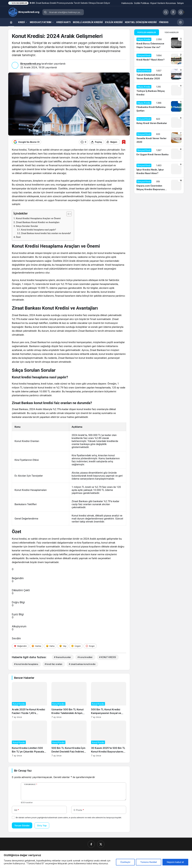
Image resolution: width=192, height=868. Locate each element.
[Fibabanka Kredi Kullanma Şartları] (159, 107)
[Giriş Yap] (173, 12)
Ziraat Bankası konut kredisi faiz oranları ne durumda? (46, 233)
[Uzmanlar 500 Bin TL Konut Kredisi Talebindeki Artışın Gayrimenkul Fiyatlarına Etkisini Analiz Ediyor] (69, 700)
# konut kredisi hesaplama (26, 664)
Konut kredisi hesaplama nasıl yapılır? (38, 230)
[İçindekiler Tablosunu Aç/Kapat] (68, 214)
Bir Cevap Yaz (23, 770)
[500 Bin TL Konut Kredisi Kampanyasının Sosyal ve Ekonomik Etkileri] (109, 700)
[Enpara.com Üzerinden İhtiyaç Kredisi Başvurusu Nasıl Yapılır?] (159, 185)
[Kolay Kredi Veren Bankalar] (159, 122)
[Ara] (166, 12)
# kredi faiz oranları (53, 664)
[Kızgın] (90, 646)
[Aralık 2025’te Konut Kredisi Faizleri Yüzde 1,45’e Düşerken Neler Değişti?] (29, 700)
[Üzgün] (76, 646)
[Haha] (50, 646)
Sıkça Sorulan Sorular (27, 226)
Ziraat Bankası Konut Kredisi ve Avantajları (38, 222)
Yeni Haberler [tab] (171, 32)
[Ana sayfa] (11, 22)
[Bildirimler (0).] (181, 12)
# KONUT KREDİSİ (108, 657)
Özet (18, 237)
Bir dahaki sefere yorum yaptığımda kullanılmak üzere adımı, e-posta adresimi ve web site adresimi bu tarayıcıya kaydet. (69, 817)
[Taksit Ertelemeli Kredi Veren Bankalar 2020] (159, 75)
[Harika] (36, 646)
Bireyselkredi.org (31, 64)
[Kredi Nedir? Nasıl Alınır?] (159, 59)
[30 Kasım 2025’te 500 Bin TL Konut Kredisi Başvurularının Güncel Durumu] (109, 738)
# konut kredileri (85, 657)
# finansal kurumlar (62, 657)
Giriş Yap (42, 825)
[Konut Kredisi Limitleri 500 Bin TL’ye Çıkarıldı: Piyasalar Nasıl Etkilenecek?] (29, 738)
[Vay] (63, 646)
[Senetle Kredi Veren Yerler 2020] (159, 138)
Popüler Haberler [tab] (147, 32)
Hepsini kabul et (175, 862)
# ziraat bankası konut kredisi (82, 664)
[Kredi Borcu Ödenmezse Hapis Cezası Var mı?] (159, 43)
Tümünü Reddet (149, 862)
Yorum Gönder (22, 825)
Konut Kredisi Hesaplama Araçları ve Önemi (38, 218)
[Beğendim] (20, 646)
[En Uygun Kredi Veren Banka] (159, 154)
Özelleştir (125, 862)
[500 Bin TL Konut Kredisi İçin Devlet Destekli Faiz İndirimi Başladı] (69, 738)
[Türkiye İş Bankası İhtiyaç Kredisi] (159, 91)
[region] (96, 859)
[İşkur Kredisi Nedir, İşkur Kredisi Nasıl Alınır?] (159, 169)
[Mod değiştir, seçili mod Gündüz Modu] (180, 22)
